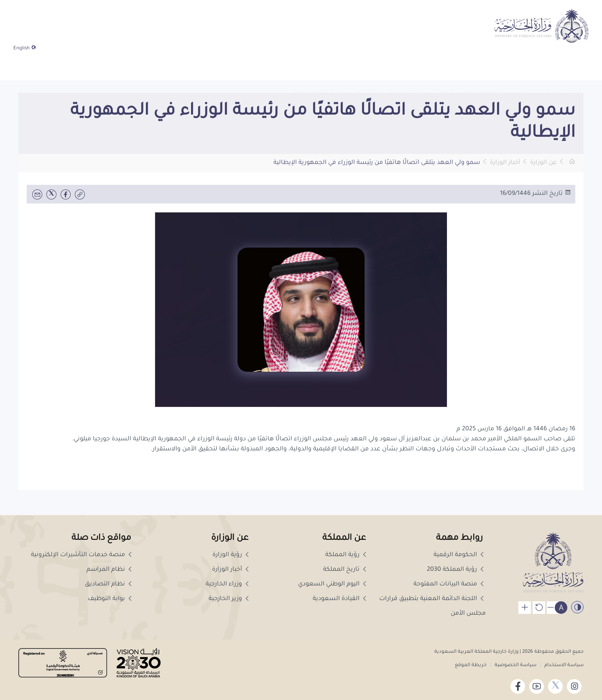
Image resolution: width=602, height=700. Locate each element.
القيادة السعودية (341, 599)
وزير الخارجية (230, 599)
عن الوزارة (543, 163)
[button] (22, 67)
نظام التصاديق (109, 585)
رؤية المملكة (347, 555)
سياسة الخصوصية (515, 666)
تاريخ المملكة (346, 570)
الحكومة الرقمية (460, 555)
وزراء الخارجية (228, 585)
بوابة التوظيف (111, 599)
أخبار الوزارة (505, 163)
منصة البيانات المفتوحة (450, 585)
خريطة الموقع (471, 666)
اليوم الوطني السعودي (333, 585)
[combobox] (38, 68)
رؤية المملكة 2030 (456, 570)
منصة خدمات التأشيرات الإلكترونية (82, 555)
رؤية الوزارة (232, 555)
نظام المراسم (110, 570)
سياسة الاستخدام (563, 666)
